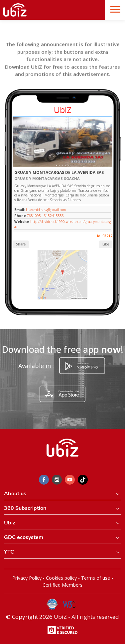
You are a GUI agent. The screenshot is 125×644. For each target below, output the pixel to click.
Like (106, 244)
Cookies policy (61, 578)
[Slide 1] (57, 165)
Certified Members (62, 585)
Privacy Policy (27, 578)
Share (21, 244)
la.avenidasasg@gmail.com (45, 210)
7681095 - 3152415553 (45, 216)
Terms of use (96, 578)
